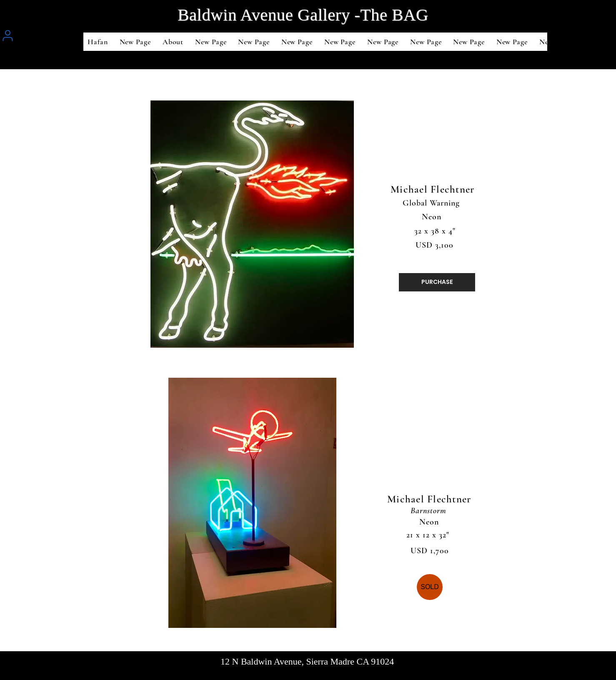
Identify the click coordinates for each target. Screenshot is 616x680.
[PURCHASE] (437, 282)
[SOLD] (430, 587)
